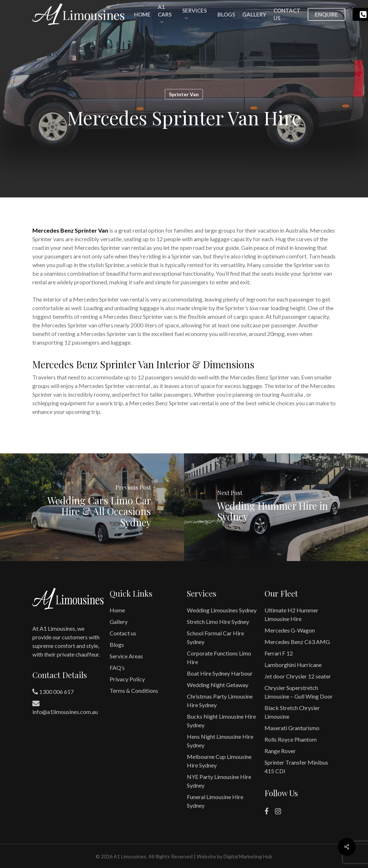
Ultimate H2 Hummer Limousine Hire (291, 614)
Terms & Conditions (134, 690)
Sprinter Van (184, 94)
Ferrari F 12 (279, 653)
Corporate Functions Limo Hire (219, 657)
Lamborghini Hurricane (293, 665)
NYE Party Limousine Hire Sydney (219, 781)
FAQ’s (117, 668)
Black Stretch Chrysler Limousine (292, 712)
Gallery (119, 622)
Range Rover (280, 751)
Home (117, 610)
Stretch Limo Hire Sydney (218, 622)
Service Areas (126, 656)
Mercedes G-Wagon (290, 630)
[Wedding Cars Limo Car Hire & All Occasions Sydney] (92, 507)
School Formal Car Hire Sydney (215, 637)
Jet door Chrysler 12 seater (298, 676)
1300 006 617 (53, 692)
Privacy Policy (127, 679)
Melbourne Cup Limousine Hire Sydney (219, 761)
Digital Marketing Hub (248, 856)
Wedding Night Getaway (218, 685)
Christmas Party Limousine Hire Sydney (220, 701)
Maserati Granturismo (292, 728)
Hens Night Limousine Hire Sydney (220, 741)
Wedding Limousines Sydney (222, 610)
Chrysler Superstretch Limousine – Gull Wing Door (299, 692)
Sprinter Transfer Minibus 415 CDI (296, 767)
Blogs (117, 645)
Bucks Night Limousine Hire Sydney (221, 721)
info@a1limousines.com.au (65, 707)
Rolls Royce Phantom (291, 739)
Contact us (123, 633)
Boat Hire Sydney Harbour (220, 673)
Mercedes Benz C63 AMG (297, 642)
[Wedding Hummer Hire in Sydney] (276, 507)
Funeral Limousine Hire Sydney (215, 801)
